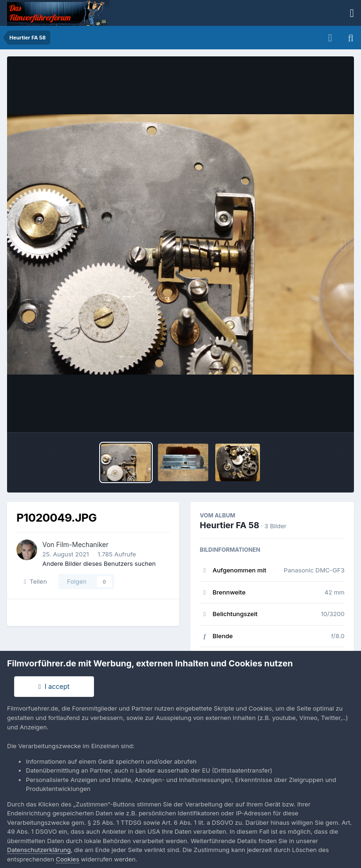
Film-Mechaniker (82, 544)
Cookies (68, 859)
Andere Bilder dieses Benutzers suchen (99, 563)
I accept (54, 686)
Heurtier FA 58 (229, 525)
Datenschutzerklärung (39, 850)
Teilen (35, 581)
